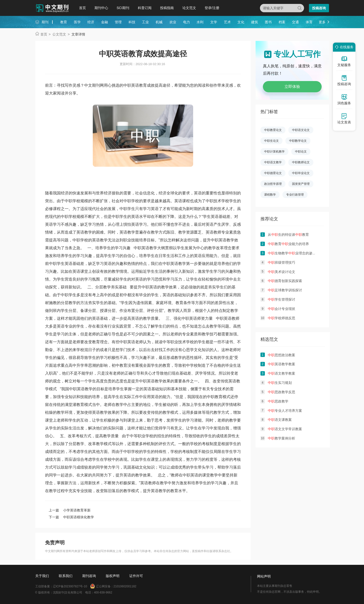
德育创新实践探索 (285, 281)
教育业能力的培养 (288, 244)
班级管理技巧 (282, 262)
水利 (200, 22)
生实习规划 (280, 383)
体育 (309, 22)
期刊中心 (101, 8)
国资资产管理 (301, 184)
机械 (159, 22)
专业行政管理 (295, 195)
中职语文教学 (273, 162)
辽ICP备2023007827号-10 (70, 586)
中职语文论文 (301, 130)
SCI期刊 (123, 8)
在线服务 (343, 47)
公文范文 (59, 34)
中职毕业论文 (301, 173)
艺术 (227, 22)
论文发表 (344, 118)
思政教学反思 (282, 392)
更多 (322, 22)
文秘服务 (344, 61)
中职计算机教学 (274, 152)
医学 (77, 22)
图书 (268, 22)
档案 (282, 22)
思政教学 (278, 401)
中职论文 (301, 152)
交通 (295, 22)
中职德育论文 (273, 173)
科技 (132, 22)
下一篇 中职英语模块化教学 (71, 517)
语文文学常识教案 (285, 429)
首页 (82, 8)
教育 (64, 22)
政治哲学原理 (273, 184)
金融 (105, 22)
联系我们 (66, 576)
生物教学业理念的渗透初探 (295, 253)
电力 (187, 22)
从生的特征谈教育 (288, 235)
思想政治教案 (282, 355)
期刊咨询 (89, 576)
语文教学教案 (282, 373)
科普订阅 (145, 8)
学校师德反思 (282, 318)
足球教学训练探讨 (285, 290)
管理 (118, 22)
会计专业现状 (282, 309)
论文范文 (189, 8)
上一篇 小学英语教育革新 (70, 510)
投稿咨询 (319, 8)
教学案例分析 (282, 438)
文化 (241, 22)
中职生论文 (271, 141)
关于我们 (42, 576)
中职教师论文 (301, 162)
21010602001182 (125, 586)
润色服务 (344, 99)
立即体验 (292, 87)
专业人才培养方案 (285, 411)
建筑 (255, 22)
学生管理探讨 (282, 299)
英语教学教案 (282, 364)
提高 (53, 240)
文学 (214, 22)
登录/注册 (212, 8)
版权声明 (113, 576)
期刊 (45, 22)
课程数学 (270, 195)
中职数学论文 (298, 141)
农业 (173, 22)
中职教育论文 (273, 130)
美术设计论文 (282, 272)
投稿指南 (167, 8)
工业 (145, 22)
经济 (91, 22)
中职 (69, 201)
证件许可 (136, 576)
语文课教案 (280, 420)
